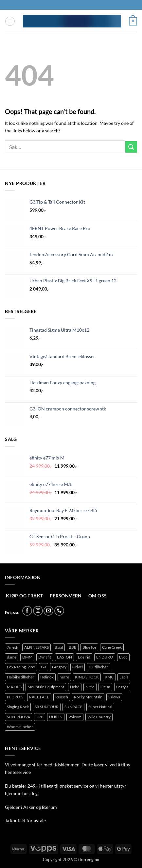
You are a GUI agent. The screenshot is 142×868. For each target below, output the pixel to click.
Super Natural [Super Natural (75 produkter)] (100, 707)
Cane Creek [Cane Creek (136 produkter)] (112, 647)
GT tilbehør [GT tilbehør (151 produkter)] (98, 667)
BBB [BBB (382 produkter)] (73, 647)
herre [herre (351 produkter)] (64, 677)
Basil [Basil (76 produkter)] (59, 647)
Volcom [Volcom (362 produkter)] (75, 717)
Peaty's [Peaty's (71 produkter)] (122, 687)
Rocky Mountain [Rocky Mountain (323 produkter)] (88, 697)
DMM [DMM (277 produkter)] (27, 657)
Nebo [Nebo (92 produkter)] (75, 687)
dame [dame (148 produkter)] (12, 657)
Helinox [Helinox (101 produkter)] (47, 677)
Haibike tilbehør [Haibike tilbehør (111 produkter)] (21, 677)
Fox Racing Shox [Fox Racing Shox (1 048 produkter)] (21, 667)
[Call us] (59, 611)
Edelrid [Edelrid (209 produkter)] (84, 657)
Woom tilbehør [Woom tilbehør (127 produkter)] (20, 727)
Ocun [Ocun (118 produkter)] (105, 687)
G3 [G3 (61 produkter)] (44, 667)
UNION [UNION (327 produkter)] (56, 717)
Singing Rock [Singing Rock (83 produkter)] (18, 707)
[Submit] (131, 147)
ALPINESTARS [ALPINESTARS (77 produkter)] (36, 647)
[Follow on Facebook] (27, 611)
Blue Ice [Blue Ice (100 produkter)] (89, 647)
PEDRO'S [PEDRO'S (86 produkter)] (15, 697)
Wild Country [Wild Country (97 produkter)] (99, 717)
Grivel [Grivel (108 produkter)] (78, 667)
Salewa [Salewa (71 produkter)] (114, 697)
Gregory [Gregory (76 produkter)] (59, 667)
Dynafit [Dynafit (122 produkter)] (45, 657)
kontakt (18, 820)
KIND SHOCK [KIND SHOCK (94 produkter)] (87, 677)
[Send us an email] (48, 611)
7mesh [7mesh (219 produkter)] (13, 647)
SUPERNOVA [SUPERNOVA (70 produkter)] (18, 717)
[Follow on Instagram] (38, 611)
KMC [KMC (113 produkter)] (109, 677)
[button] (10, 21)
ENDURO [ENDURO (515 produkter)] (105, 657)
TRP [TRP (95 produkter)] (40, 717)
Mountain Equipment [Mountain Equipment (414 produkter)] (46, 687)
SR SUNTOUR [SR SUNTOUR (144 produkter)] (47, 707)
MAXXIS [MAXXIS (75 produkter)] (14, 687)
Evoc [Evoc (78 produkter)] (123, 657)
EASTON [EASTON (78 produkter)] (64, 657)
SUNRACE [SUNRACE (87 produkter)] (73, 707)
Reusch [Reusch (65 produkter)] (62, 697)
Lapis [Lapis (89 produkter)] (124, 677)
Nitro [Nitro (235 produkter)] (90, 687)
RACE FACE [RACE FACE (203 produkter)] (39, 697)
